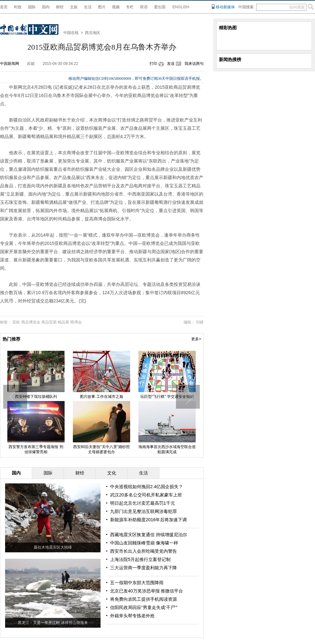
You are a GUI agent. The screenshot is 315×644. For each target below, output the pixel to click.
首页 (4, 7)
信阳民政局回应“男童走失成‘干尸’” (144, 607)
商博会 (76, 322)
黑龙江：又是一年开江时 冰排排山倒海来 (53, 623)
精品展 (63, 322)
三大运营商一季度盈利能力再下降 (143, 568)
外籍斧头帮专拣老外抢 (132, 616)
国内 (46, 7)
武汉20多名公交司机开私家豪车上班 (146, 495)
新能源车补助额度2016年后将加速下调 (148, 520)
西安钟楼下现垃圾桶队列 (36, 397)
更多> (196, 339)
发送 (171, 64)
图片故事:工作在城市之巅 (101, 397)
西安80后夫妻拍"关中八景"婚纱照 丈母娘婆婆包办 (101, 449)
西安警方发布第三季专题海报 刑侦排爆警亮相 (36, 449)
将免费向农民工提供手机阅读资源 (143, 599)
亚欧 (16, 322)
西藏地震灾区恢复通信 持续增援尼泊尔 (149, 535)
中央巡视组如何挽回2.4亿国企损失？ (147, 487)
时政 (18, 7)
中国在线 (71, 33)
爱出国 (160, 7)
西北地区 (93, 33)
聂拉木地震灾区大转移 (53, 547)
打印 (153, 64)
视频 (116, 7)
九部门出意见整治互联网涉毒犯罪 (143, 511)
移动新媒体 (225, 7)
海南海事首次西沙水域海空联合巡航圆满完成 (167, 449)
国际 (32, 7)
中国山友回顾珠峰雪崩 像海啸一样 (144, 543)
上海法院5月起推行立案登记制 (140, 559)
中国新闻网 (10, 64)
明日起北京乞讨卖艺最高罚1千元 (143, 503)
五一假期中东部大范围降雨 (137, 583)
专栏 (130, 7)
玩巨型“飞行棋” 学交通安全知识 (167, 397)
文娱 (74, 7)
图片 (102, 7)
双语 (144, 7)
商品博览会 (31, 322)
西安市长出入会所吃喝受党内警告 (143, 551)
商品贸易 (49, 322)
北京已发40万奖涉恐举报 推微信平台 (147, 591)
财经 (60, 7)
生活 (88, 7)
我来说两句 (194, 64)
